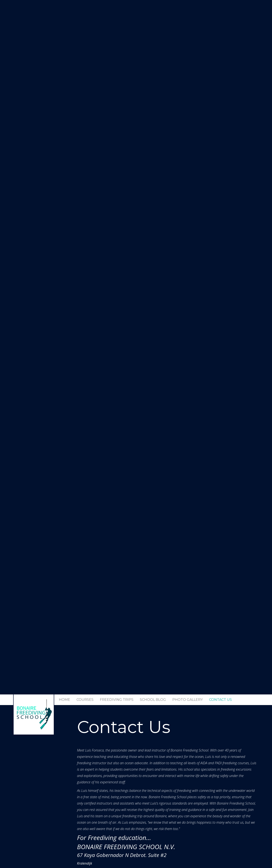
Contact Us (220, 700)
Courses (85, 700)
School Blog (153, 700)
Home (64, 700)
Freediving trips (117, 700)
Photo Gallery (188, 700)
